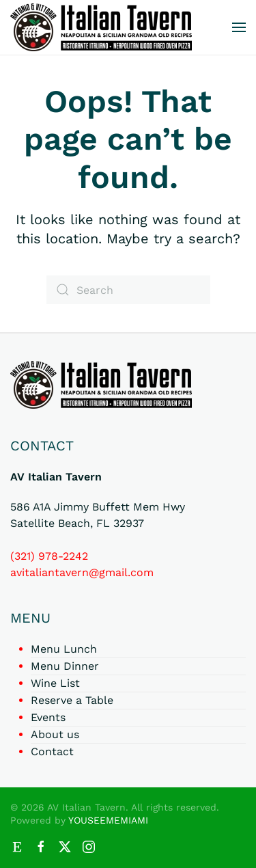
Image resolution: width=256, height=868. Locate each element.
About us (55, 734)
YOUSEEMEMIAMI (108, 820)
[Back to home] (101, 27)
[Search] (128, 290)
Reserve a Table (72, 700)
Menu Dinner (65, 666)
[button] (239, 27)
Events (48, 717)
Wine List (55, 683)
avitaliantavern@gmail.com (82, 572)
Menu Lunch (64, 649)
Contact (52, 751)
